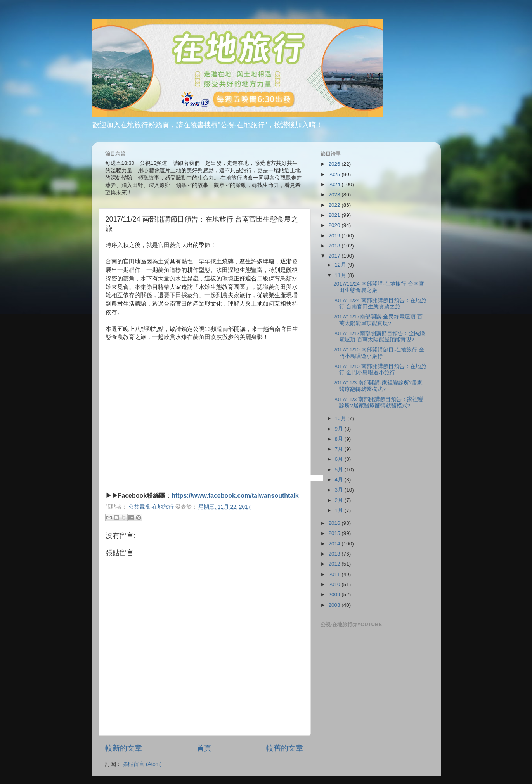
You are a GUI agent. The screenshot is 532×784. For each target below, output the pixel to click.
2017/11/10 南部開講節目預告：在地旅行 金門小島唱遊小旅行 (380, 370)
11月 (341, 275)
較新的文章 (124, 748)
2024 (335, 184)
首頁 (204, 748)
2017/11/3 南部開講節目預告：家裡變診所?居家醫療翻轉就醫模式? (378, 402)
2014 (335, 544)
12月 (341, 265)
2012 (335, 564)
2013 (335, 554)
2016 (335, 523)
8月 (340, 439)
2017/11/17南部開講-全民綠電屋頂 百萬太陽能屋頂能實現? (378, 320)
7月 (340, 449)
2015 (335, 533)
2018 (335, 246)
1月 (340, 510)
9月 (340, 429)
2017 (335, 256)
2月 (340, 500)
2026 (335, 164)
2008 (335, 605)
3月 (340, 490)
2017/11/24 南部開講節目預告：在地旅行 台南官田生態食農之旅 (380, 304)
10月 (341, 418)
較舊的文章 (285, 748)
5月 (340, 470)
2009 (335, 594)
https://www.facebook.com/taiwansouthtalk (235, 496)
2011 (335, 574)
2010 (335, 584)
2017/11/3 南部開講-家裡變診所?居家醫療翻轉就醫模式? (378, 386)
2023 (335, 195)
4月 (340, 480)
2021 (335, 215)
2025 (335, 174)
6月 (340, 459)
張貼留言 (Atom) (142, 764)
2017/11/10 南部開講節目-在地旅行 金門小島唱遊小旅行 (379, 353)
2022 (335, 205)
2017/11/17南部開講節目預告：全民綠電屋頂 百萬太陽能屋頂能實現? (379, 337)
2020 (335, 225)
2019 (335, 236)
